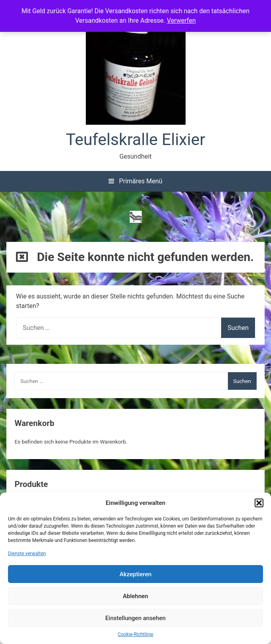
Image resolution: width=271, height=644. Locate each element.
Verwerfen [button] (181, 21)
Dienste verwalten (27, 554)
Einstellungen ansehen (135, 618)
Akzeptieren (135, 574)
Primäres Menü (135, 181)
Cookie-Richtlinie (135, 634)
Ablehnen (135, 596)
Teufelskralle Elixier (135, 139)
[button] (259, 503)
